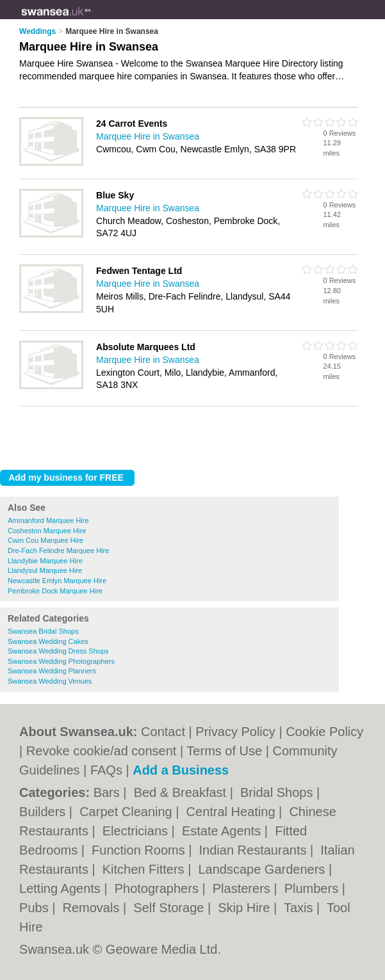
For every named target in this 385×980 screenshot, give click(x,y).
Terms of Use (224, 751)
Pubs (36, 908)
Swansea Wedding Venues (50, 681)
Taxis (300, 908)
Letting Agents (61, 888)
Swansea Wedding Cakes (48, 641)
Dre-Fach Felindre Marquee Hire (58, 550)
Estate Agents (223, 831)
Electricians (137, 831)
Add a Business (181, 770)
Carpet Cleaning (127, 812)
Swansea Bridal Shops (43, 631)
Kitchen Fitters (145, 869)
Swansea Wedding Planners (52, 671)
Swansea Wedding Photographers (61, 661)
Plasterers (243, 888)
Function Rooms (140, 850)
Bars (109, 792)
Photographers (159, 888)
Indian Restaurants (255, 850)
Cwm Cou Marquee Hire (45, 540)
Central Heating (233, 812)
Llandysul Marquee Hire (45, 570)
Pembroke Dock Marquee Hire (55, 591)
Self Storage (170, 908)
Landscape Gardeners (263, 869)
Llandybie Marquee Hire (45, 561)
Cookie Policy (324, 732)
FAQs (106, 770)
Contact (163, 732)
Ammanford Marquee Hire (48, 520)
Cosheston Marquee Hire (47, 531)
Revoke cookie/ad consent (102, 751)
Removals (93, 908)
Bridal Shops (278, 792)
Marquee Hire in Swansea (148, 136)
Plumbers (313, 888)
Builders (44, 812)
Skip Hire (246, 908)
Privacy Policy (235, 732)
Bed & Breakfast (182, 792)
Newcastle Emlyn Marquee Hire (57, 581)
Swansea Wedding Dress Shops (58, 651)
